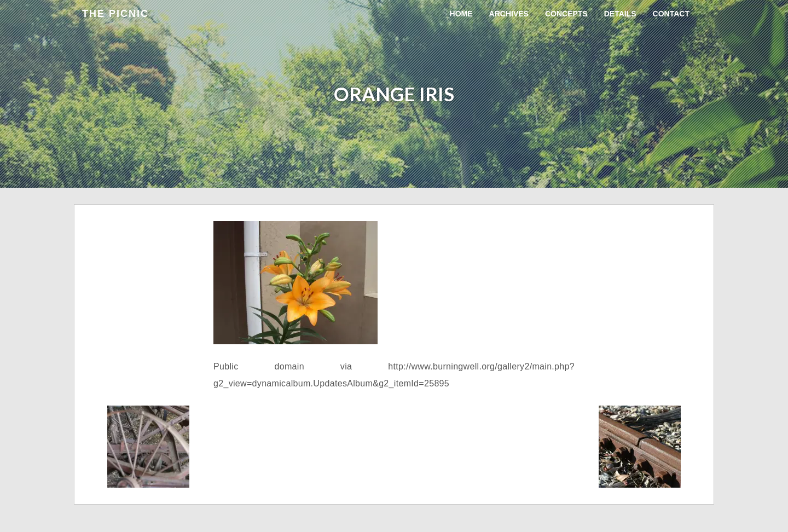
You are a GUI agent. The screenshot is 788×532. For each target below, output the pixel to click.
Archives (509, 14)
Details (620, 14)
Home (461, 14)
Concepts (566, 14)
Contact (671, 14)
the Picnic (115, 14)
